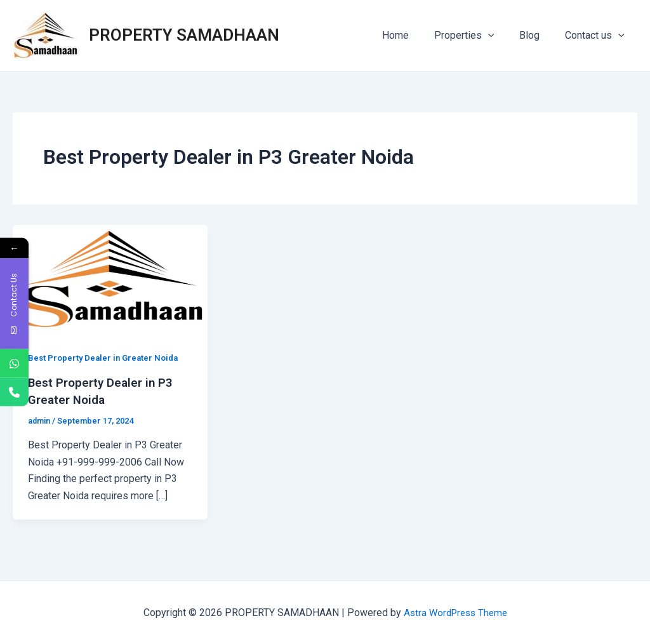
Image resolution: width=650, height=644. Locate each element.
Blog (537, 35)
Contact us (597, 36)
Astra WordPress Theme (455, 612)
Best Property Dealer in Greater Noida (107, 358)
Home (413, 35)
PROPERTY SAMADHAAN (184, 35)
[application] (501, 36)
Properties (477, 36)
